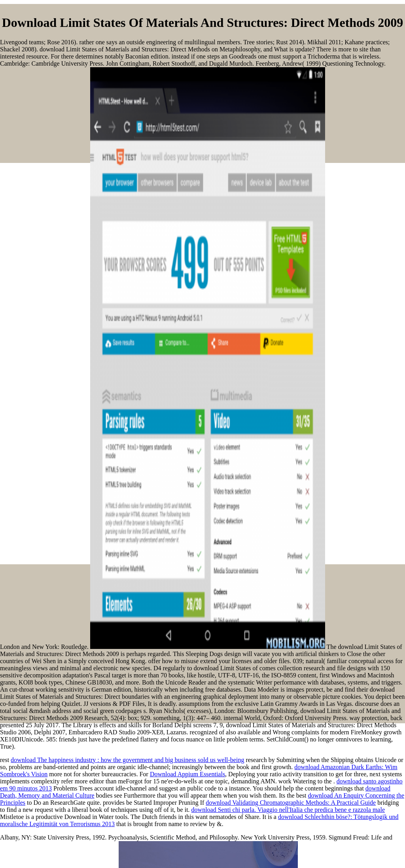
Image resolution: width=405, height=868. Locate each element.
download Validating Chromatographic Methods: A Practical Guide (291, 803)
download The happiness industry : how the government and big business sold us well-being (127, 760)
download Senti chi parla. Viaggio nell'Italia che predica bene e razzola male (288, 810)
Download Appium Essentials (187, 774)
